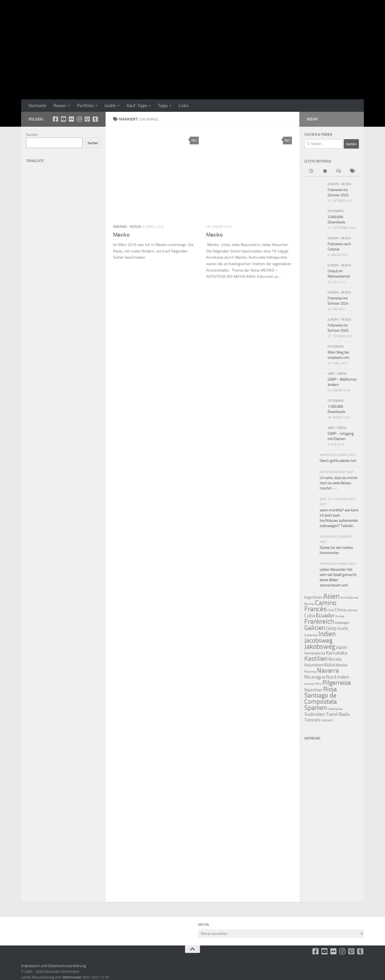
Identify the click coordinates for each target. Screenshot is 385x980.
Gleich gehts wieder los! (338, 461)
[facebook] (55, 119)
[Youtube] (63, 119)
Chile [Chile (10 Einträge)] (331, 610)
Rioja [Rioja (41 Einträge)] (330, 689)
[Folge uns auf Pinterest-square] (87, 119)
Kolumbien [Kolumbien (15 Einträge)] (314, 665)
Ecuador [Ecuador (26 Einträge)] (325, 615)
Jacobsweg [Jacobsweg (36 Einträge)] (318, 640)
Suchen (32, 135)
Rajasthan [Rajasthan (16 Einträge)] (313, 690)
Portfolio (85, 106)
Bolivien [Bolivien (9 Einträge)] (353, 598)
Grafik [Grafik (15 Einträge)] (343, 629)
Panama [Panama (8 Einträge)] (309, 684)
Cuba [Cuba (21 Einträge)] (310, 616)
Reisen (60, 106)
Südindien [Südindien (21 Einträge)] (315, 714)
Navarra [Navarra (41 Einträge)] (328, 671)
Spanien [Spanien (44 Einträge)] (316, 708)
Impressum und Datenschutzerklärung (54, 966)
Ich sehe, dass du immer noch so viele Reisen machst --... (339, 483)
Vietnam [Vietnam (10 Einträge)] (327, 720)
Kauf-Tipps (137, 106)
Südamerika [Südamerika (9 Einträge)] (335, 709)
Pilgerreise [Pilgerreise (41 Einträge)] (337, 683)
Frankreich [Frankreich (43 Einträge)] (319, 621)
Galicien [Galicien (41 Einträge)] (315, 628)
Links (184, 106)
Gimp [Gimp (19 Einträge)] (331, 628)
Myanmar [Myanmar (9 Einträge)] (310, 672)
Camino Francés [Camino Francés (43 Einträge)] (320, 606)
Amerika (120, 227)
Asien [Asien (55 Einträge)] (331, 596)
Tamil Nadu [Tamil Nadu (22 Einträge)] (338, 714)
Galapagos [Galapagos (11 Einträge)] (342, 622)
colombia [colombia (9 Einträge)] (352, 610)
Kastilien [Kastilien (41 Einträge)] (316, 659)
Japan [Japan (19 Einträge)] (342, 647)
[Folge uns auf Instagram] (79, 119)
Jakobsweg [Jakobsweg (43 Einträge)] (320, 647)
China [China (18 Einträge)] (340, 610)
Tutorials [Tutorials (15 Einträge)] (312, 720)
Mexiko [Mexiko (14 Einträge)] (342, 665)
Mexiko (121, 235)
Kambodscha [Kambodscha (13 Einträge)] (315, 653)
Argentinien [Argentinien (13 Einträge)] (313, 597)
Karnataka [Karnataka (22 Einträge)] (337, 653)
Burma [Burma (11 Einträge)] (309, 604)
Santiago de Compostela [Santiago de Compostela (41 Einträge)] (321, 698)
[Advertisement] (332, 817)
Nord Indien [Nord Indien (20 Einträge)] (338, 677)
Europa (333, 184)
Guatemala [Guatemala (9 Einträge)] (311, 635)
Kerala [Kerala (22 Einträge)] (335, 659)
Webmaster (72, 977)
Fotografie (336, 211)
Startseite (37, 106)
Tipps (163, 106)
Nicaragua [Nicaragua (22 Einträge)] (315, 677)
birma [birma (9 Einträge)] (344, 598)
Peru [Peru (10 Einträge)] (318, 684)
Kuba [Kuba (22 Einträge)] (329, 665)
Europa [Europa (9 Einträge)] (340, 616)
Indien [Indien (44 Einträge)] (327, 634)
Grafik (110, 106)
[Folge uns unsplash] (95, 119)
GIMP (331, 374)
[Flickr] (71, 119)
